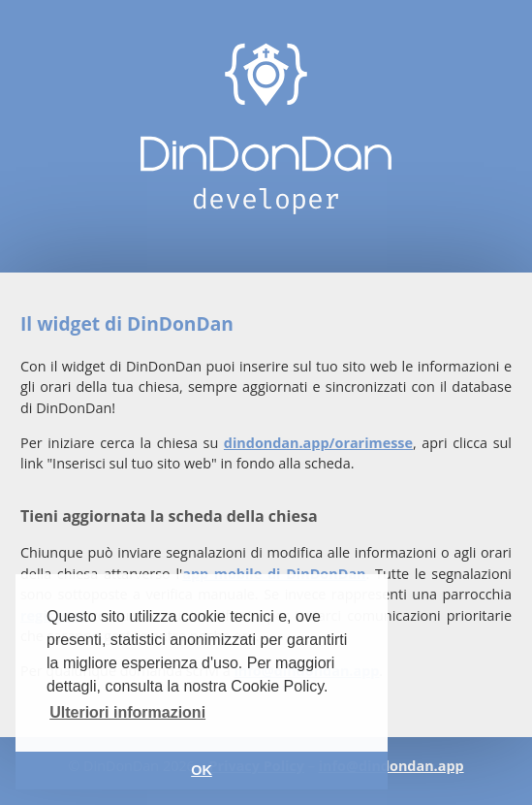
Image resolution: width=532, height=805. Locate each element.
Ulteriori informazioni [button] (127, 712)
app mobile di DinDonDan (274, 574)
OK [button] (202, 770)
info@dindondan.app (391, 766)
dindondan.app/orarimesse (318, 443)
